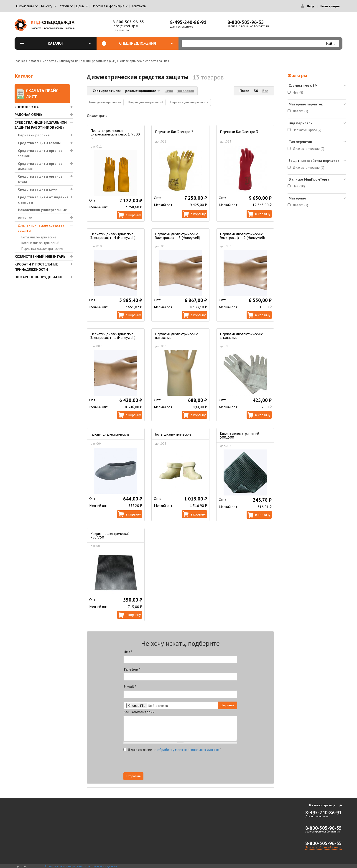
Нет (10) (299, 186)
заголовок (186, 91)
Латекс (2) (300, 111)
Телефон (132, 669)
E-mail (130, 687)
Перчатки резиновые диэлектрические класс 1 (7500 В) (115, 134)
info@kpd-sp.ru (126, 26)
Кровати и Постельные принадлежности (36, 267)
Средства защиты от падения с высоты (43, 200)
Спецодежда (27, 107)
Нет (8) (298, 92)
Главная (20, 61)
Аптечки (25, 217)
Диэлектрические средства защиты (41, 228)
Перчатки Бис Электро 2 (174, 132)
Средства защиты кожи (38, 189)
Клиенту (47, 6)
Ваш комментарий (139, 712)
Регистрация (330, 6)
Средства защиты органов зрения (40, 153)
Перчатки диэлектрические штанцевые (241, 336)
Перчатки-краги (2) (307, 130)
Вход (310, 6)
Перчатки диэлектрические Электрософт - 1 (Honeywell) (113, 336)
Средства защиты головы (39, 143)
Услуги (64, 6)
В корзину (133, 215)
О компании (25, 6)
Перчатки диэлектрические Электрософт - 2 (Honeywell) (242, 236)
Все (265, 91)
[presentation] (196, 763)
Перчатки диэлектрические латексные (177, 336)
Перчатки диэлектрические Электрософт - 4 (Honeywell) (113, 236)
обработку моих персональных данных (188, 750)
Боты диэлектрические (39, 237)
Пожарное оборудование (39, 277)
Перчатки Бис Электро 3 (239, 132)
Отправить (133, 776)
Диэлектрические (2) (309, 149)
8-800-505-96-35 (128, 22)
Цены (80, 6)
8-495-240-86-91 (188, 22)
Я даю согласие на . (172, 750)
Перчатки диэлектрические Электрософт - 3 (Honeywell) (178, 236)
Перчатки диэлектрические (42, 249)
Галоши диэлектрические (110, 434)
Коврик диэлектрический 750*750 (110, 535)
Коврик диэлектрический (40, 243)
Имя (128, 652)
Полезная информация (108, 6)
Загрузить (228, 705)
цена (169, 91)
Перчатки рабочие (34, 135)
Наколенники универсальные (42, 210)
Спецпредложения (146, 43)
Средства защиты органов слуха (40, 179)
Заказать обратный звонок (324, 847)
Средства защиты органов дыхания (40, 166)
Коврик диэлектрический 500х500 (240, 435)
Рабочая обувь (29, 115)
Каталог (70, 43)
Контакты (139, 6)
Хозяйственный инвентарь (40, 256)
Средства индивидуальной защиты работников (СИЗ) (80, 61)
